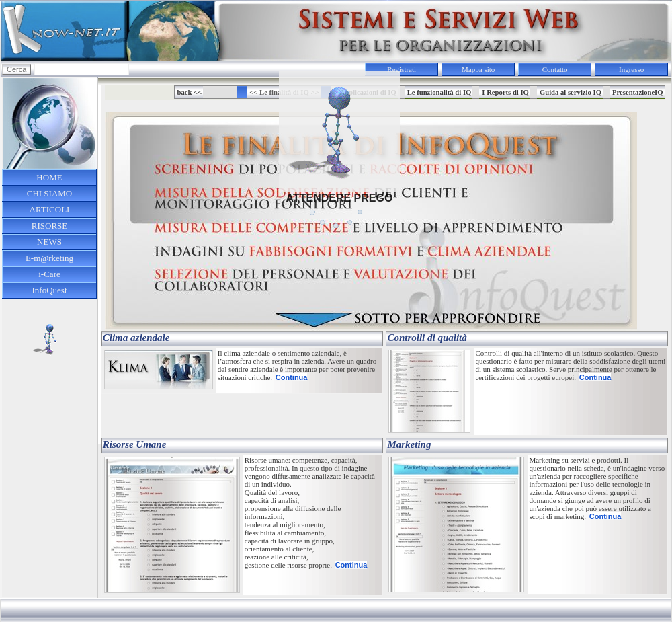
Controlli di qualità (427, 338)
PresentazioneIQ (638, 92)
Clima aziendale (136, 338)
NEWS (49, 242)
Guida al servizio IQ (571, 92)
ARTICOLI (50, 209)
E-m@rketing (49, 258)
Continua (292, 377)
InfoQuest (50, 290)
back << (190, 92)
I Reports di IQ (505, 92)
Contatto (555, 69)
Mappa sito (478, 69)
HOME (49, 177)
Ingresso (631, 69)
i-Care (49, 274)
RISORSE (49, 226)
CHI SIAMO (50, 193)
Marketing (409, 444)
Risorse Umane (135, 444)
